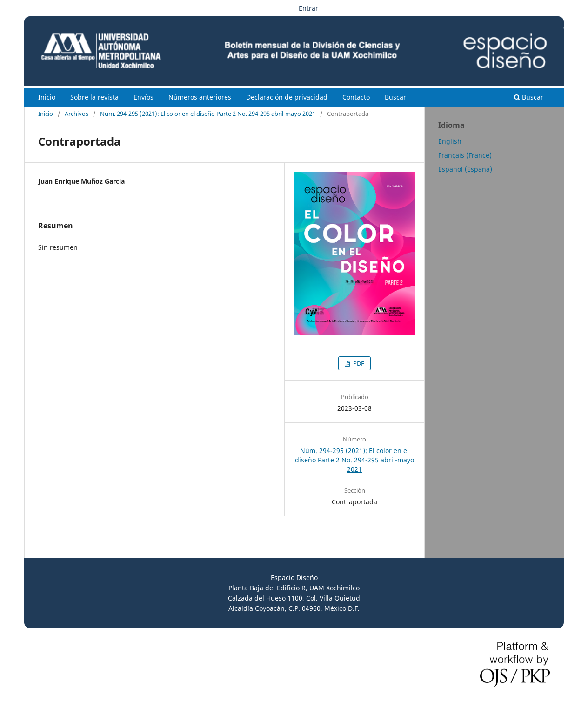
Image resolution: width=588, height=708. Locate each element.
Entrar (308, 8)
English (450, 141)
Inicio (47, 97)
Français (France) (465, 155)
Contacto (356, 97)
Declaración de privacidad (287, 97)
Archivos (77, 114)
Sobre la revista (94, 97)
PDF (358, 363)
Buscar (395, 97)
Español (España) (465, 169)
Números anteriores (200, 97)
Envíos (144, 97)
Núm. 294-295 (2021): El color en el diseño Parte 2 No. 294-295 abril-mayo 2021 (208, 114)
